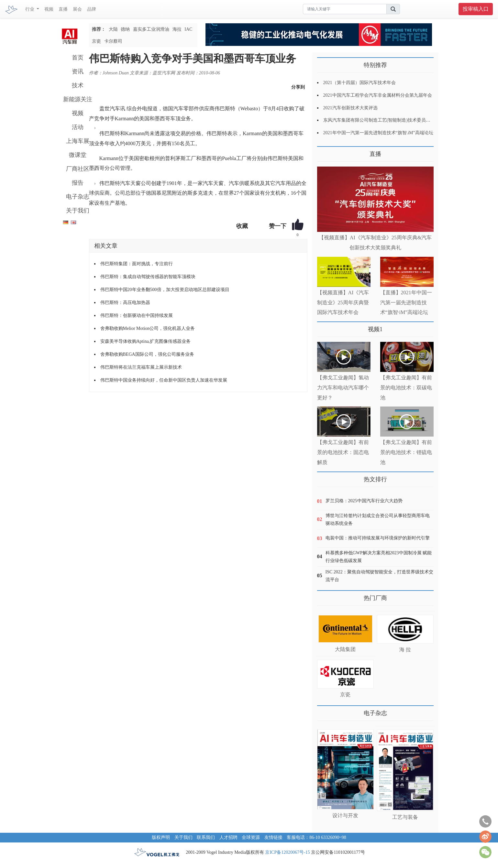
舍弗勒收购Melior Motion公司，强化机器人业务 (148, 328)
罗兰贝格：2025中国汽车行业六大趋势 (364, 501)
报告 (78, 183)
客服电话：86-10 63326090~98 (316, 837)
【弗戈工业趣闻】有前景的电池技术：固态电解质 (343, 452)
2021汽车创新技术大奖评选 (350, 108)
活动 (78, 127)
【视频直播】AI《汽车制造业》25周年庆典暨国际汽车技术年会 (343, 303)
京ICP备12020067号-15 (287, 852)
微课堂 (78, 155)
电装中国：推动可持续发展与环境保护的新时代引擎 (378, 538)
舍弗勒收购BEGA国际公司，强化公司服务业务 (147, 354)
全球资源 (251, 837)
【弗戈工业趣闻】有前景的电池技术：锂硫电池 (406, 452)
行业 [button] (30, 9)
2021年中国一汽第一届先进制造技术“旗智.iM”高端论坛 (378, 133)
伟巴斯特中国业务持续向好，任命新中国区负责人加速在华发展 (164, 380)
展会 (77, 9)
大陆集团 (345, 649)
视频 (49, 9)
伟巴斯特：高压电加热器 (125, 303)
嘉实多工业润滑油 (151, 29)
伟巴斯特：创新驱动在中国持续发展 (137, 315)
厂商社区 (78, 169)
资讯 (78, 71)
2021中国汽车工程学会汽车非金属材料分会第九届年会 (378, 95)
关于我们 (78, 211)
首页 (78, 58)
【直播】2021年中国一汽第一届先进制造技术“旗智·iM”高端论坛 (406, 303)
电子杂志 (78, 197)
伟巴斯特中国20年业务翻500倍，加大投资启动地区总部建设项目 (165, 290)
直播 (63, 9)
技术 (78, 85)
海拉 (177, 29)
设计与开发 (345, 815)
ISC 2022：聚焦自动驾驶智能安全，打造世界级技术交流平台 (379, 576)
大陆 (113, 29)
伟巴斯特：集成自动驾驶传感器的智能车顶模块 (148, 277)
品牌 (92, 9)
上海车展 (78, 141)
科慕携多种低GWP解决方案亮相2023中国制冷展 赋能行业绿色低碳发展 (379, 557)
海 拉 (405, 650)
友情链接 (273, 837)
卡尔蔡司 (113, 41)
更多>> (324, 152)
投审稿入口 (476, 9)
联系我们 (206, 837)
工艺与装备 (405, 817)
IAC (188, 29)
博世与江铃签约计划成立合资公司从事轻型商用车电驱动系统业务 (378, 520)
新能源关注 (78, 99)
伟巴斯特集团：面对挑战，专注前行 (137, 264)
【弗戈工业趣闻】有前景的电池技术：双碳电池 (406, 388)
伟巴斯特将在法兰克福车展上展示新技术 (141, 367)
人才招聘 (228, 837)
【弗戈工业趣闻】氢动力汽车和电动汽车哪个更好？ (343, 388)
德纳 (125, 29)
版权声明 (161, 837)
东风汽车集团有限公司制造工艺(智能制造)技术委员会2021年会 (386, 120)
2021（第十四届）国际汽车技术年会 (360, 83)
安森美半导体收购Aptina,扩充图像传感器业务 (146, 341)
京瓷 (96, 41)
